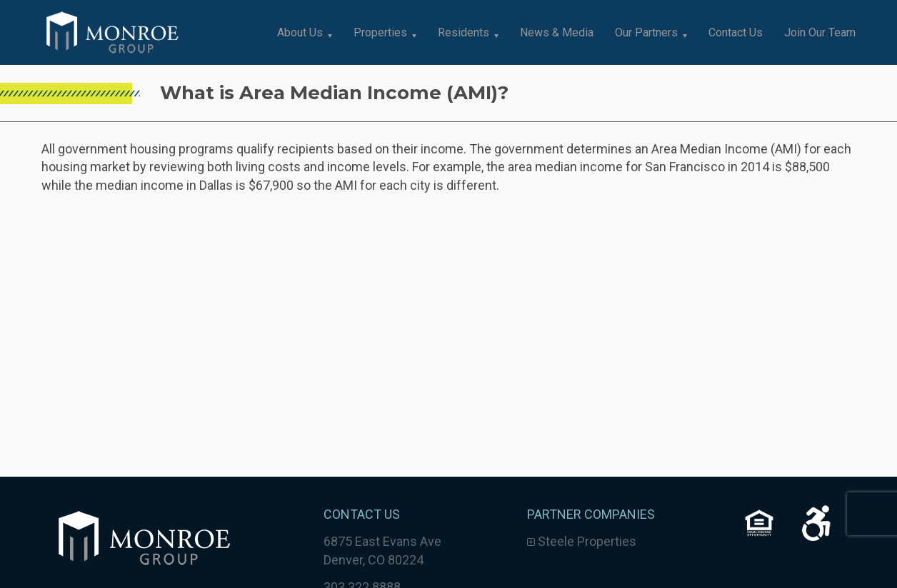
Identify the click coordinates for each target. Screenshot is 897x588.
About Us (300, 32)
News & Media (557, 32)
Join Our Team (820, 32)
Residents (463, 32)
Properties (380, 32)
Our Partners (646, 32)
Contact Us (736, 32)
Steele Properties (582, 541)
